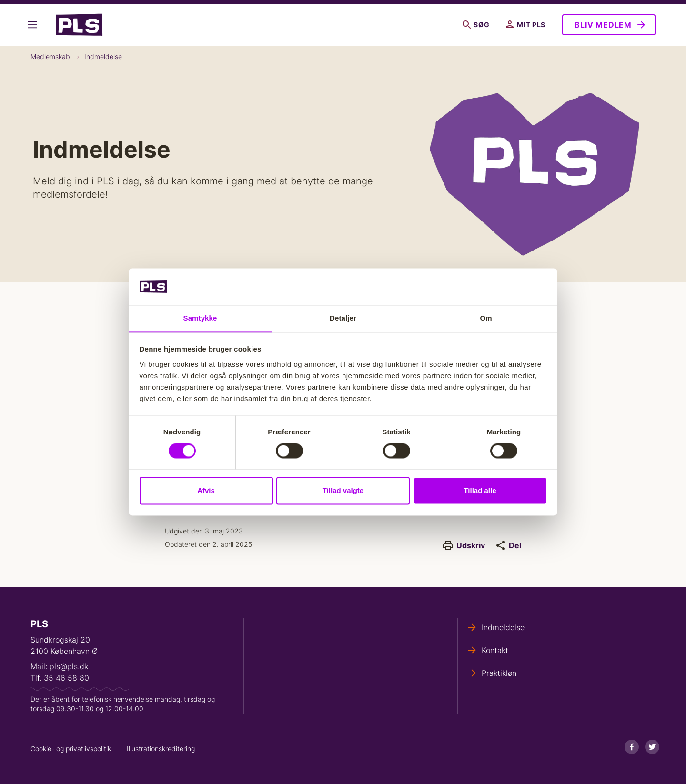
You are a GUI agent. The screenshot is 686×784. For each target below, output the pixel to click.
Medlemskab (50, 56)
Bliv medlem (603, 25)
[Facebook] (632, 747)
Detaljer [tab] (343, 318)
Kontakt (495, 650)
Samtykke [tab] (200, 318)
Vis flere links (32, 25)
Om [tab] (486, 318)
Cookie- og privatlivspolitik (71, 749)
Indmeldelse (103, 56)
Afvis (206, 490)
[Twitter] (652, 747)
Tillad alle (480, 490)
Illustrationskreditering (161, 749)
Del (509, 545)
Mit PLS (526, 25)
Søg (476, 25)
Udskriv (464, 545)
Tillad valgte (343, 490)
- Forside (79, 25)
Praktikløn (499, 673)
